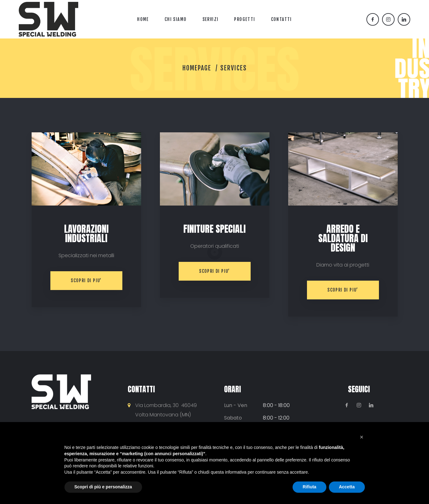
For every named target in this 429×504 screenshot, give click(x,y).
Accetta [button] (347, 487)
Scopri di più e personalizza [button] (103, 487)
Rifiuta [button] (309, 487)
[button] (362, 437)
